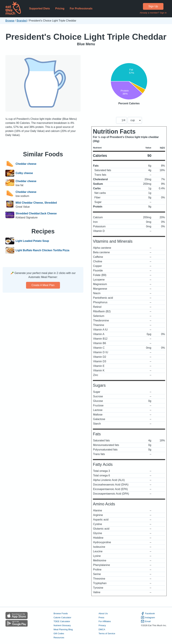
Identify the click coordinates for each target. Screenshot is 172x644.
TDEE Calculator (62, 621)
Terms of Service (107, 633)
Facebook (148, 614)
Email (146, 621)
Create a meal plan (43, 285)
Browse (10, 21)
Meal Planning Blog (63, 629)
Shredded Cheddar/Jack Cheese (36, 213)
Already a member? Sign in (153, 13)
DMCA (102, 629)
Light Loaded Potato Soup (32, 241)
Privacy (102, 625)
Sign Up (153, 6)
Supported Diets (39, 8)
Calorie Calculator (62, 617)
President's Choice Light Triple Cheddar (86, 37)
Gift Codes (59, 633)
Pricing (60, 8)
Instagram (148, 618)
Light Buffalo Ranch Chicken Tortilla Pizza (42, 250)
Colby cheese (24, 173)
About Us (103, 613)
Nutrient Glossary (62, 625)
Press (101, 617)
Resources (59, 638)
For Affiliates (105, 621)
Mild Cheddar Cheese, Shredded (36, 203)
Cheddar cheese (26, 164)
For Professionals (81, 8)
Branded (22, 21)
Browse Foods (61, 613)
